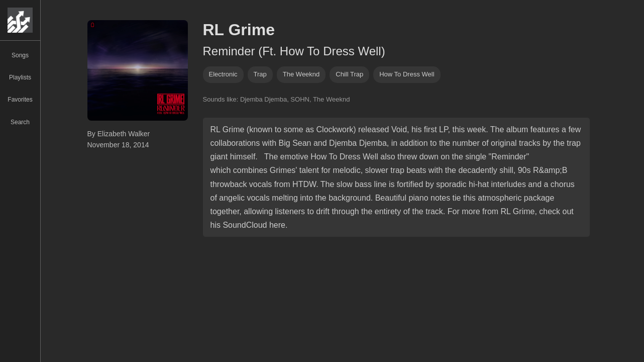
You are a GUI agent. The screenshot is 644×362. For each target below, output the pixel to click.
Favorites (20, 100)
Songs (20, 55)
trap (260, 74)
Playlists (20, 77)
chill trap (349, 74)
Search (20, 122)
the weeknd (301, 74)
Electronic (223, 74)
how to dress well (407, 74)
